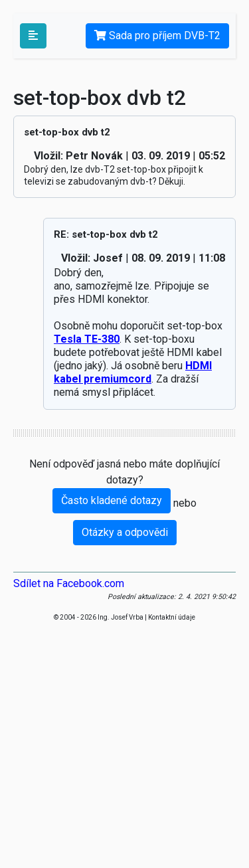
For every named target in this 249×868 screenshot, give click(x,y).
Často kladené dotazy (112, 500)
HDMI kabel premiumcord (133, 372)
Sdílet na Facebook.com (69, 583)
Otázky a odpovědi (125, 532)
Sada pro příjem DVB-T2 (157, 36)
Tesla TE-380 (87, 339)
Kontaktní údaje (172, 617)
